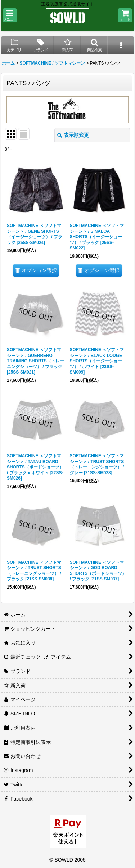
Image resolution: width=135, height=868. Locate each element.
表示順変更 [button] (73, 135)
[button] (10, 15)
